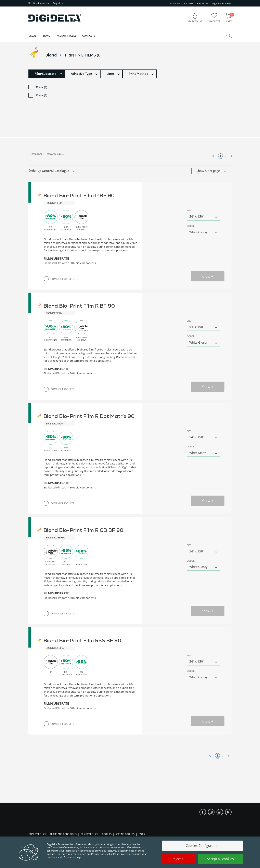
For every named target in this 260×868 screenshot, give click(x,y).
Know (208, 276)
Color (191, 226)
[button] (47, 74)
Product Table (66, 36)
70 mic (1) (38, 88)
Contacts (89, 36)
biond (51, 55)
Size (189, 210)
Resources (203, 3)
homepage (36, 154)
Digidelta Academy (222, 3)
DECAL (32, 36)
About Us (175, 3)
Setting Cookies (125, 834)
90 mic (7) (38, 96)
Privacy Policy (89, 834)
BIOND (46, 36)
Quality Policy (37, 834)
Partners (189, 3)
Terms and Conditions (63, 834)
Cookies (107, 834)
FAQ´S (142, 834)
